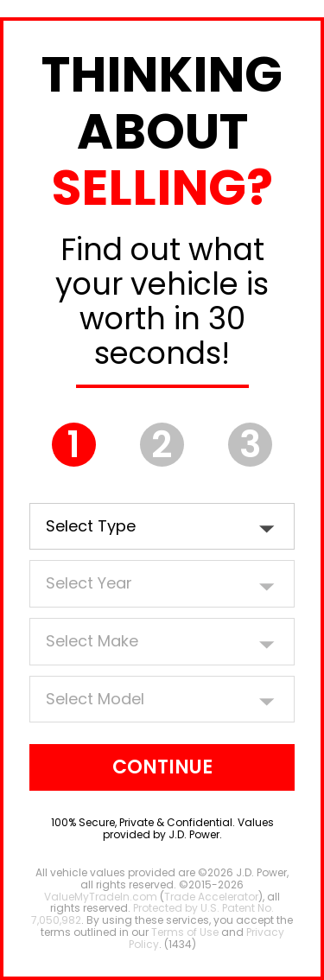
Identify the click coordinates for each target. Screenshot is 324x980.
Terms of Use (185, 932)
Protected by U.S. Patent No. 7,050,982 (152, 914)
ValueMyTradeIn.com (101, 897)
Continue (162, 767)
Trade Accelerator (211, 897)
